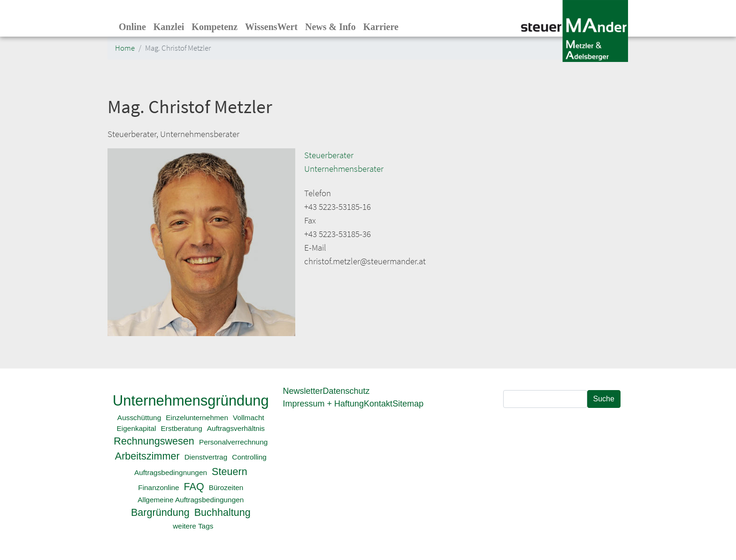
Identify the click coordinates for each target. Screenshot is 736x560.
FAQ (194, 487)
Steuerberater (329, 155)
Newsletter (303, 391)
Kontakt (378, 404)
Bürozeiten (226, 487)
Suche (604, 399)
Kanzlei (169, 27)
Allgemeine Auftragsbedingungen (191, 500)
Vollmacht (249, 418)
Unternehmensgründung (191, 401)
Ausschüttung (139, 418)
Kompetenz (215, 27)
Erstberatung (182, 428)
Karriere (381, 27)
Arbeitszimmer (147, 456)
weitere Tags (193, 526)
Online (132, 27)
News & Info (330, 27)
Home (125, 48)
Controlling (249, 457)
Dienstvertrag (206, 457)
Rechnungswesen (154, 441)
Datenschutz (346, 391)
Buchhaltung (222, 512)
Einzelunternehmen (197, 418)
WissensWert (271, 27)
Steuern (230, 472)
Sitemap (408, 404)
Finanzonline (158, 487)
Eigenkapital (137, 428)
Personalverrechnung (233, 442)
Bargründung (160, 512)
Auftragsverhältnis (236, 428)
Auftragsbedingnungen (171, 472)
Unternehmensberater (344, 169)
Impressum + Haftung (324, 404)
